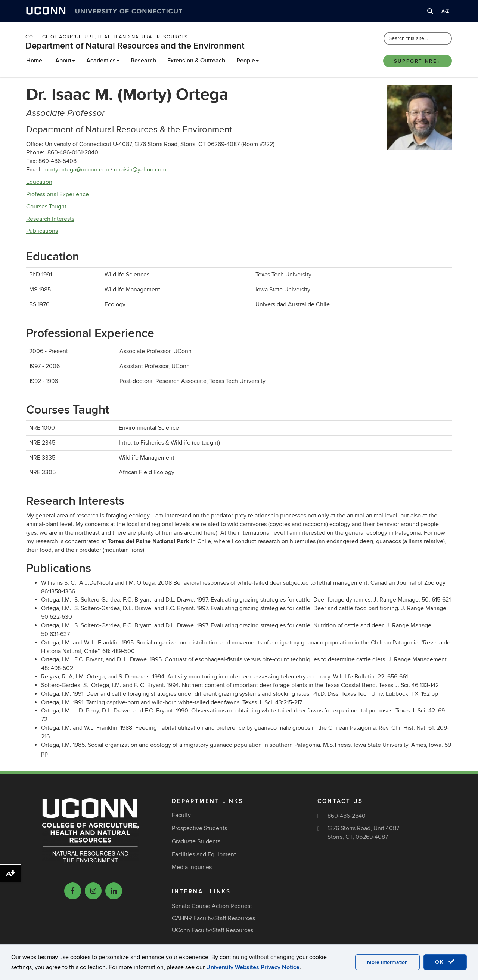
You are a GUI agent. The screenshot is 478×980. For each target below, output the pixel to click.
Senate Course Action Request (212, 906)
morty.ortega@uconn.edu (76, 170)
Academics (103, 61)
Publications (42, 231)
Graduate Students (196, 841)
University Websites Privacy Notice (253, 967)
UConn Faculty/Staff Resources (212, 930)
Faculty (181, 815)
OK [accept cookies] (445, 962)
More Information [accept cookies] (387, 962)
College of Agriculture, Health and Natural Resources (107, 37)
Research (143, 61)
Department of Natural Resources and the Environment (135, 46)
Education (39, 182)
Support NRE (418, 61)
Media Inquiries (192, 867)
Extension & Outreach (196, 61)
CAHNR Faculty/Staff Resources (213, 918)
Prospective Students (199, 828)
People (248, 61)
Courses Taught (46, 207)
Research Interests (50, 219)
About (65, 61)
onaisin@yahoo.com (140, 170)
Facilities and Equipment (204, 854)
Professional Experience (58, 194)
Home (34, 61)
